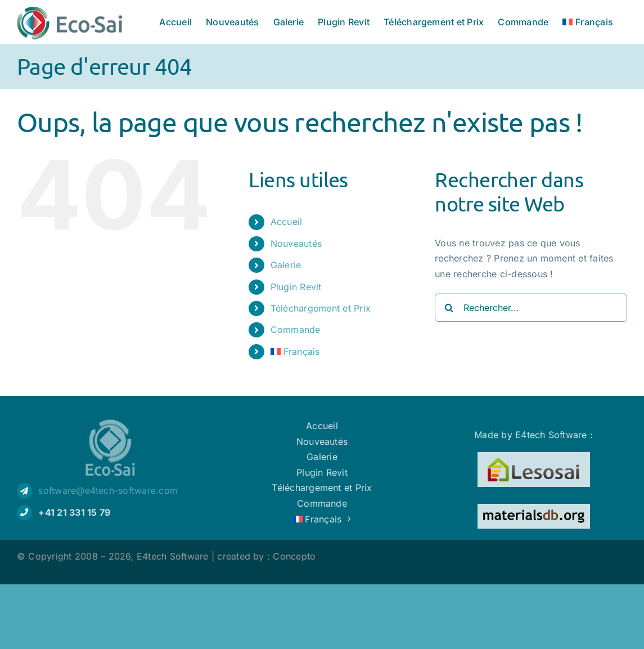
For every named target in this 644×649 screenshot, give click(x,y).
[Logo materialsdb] (534, 508)
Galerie (286, 265)
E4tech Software (173, 556)
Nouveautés (296, 244)
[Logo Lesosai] (534, 457)
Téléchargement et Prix (321, 308)
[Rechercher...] (531, 308)
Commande (296, 330)
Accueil (287, 222)
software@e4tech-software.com (108, 490)
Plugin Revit (296, 287)
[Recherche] (449, 308)
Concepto (294, 556)
